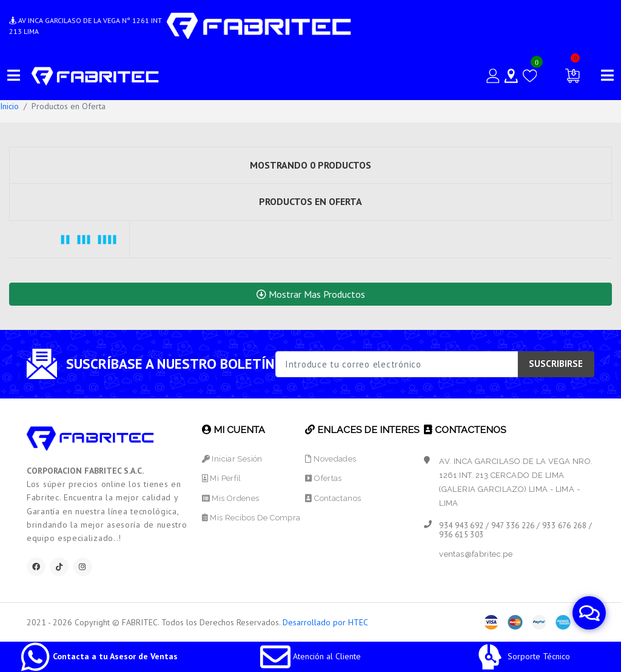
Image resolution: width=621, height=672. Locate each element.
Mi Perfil (222, 478)
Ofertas (323, 478)
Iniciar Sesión (232, 459)
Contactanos (333, 498)
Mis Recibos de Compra (251, 518)
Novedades (331, 459)
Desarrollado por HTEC (325, 622)
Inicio (9, 106)
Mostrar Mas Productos (311, 294)
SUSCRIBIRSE (556, 364)
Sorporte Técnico (522, 656)
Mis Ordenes (231, 498)
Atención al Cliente (310, 656)
